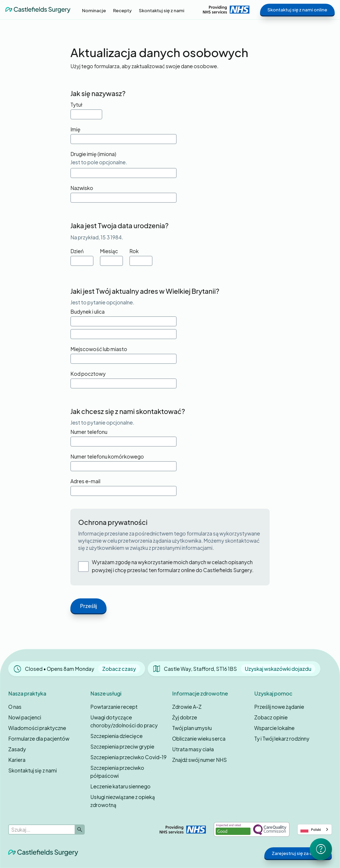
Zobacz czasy (119, 669)
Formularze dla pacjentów (39, 739)
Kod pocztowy (88, 374)
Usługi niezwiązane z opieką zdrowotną (123, 801)
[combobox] (315, 829)
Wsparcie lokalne (274, 728)
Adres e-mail (85, 481)
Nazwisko (82, 188)
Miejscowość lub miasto (99, 349)
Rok (134, 251)
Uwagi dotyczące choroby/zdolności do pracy (124, 721)
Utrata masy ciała (193, 749)
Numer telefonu (89, 432)
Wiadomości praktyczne (37, 728)
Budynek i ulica (88, 312)
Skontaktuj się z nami (33, 770)
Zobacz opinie (271, 717)
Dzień (77, 251)
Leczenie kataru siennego (120, 786)
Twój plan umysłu (192, 728)
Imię (75, 129)
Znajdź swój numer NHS (199, 760)
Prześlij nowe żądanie (279, 707)
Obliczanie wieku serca (199, 739)
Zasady (17, 749)
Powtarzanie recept (114, 707)
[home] (38, 10)
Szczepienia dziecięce (116, 736)
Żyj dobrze (185, 717)
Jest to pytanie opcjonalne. (102, 302)
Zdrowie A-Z (187, 707)
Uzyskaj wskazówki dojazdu (278, 669)
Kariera (17, 760)
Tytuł (76, 105)
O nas (15, 707)
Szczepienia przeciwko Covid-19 (128, 757)
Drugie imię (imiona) (93, 154)
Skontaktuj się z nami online (297, 10)
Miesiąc (109, 251)
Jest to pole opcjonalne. (99, 162)
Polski (311, 830)
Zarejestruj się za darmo (298, 853)
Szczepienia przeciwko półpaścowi (117, 772)
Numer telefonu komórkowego (107, 456)
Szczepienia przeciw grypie (122, 746)
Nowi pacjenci (25, 717)
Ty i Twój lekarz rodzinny (282, 739)
